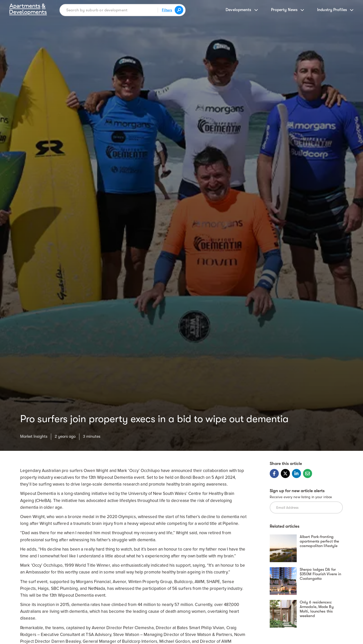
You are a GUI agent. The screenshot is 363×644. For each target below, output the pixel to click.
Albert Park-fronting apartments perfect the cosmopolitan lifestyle (319, 541)
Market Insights (34, 436)
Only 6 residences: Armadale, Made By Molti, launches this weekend (317, 609)
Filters (167, 10)
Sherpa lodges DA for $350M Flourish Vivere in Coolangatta (320, 574)
